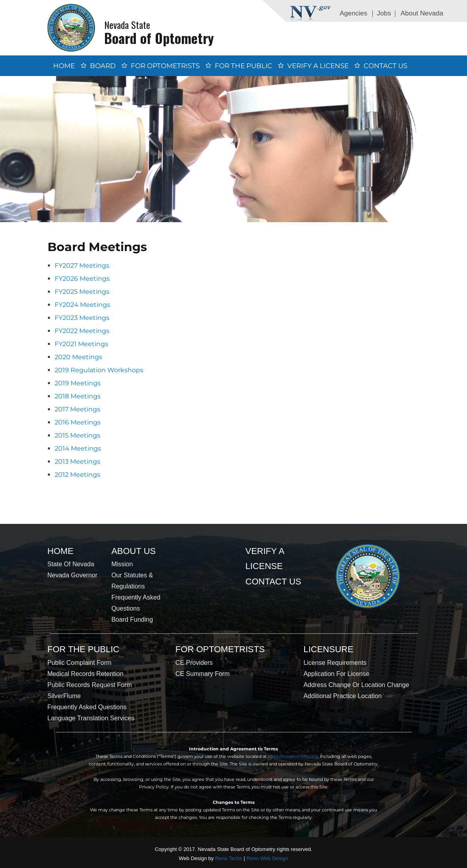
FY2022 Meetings (82, 331)
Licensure (328, 649)
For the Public (243, 66)
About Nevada (422, 13)
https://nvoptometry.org (293, 756)
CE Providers (194, 663)
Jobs (384, 13)
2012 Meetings (77, 475)
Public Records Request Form (90, 685)
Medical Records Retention (86, 674)
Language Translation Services (91, 718)
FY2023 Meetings (82, 318)
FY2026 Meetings (82, 279)
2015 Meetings (77, 435)
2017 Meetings (77, 409)
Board (103, 66)
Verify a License (318, 66)
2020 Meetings (78, 357)
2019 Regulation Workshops (99, 370)
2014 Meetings (78, 448)
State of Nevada (71, 564)
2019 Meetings (78, 383)
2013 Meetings (77, 462)
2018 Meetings (78, 396)
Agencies (353, 13)
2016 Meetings (78, 422)
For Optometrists (165, 66)
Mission (122, 564)
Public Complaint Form (80, 663)
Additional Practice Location (342, 696)
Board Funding (132, 620)
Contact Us (385, 66)
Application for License (336, 674)
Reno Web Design (267, 858)
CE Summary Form (203, 674)
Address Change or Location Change (356, 685)
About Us (133, 551)
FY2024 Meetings (82, 305)
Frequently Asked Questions (87, 707)
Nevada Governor (72, 575)
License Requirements (335, 663)
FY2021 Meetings (81, 344)
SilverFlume (64, 696)
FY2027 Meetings (82, 266)
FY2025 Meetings (82, 292)
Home (64, 66)
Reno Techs (229, 858)
